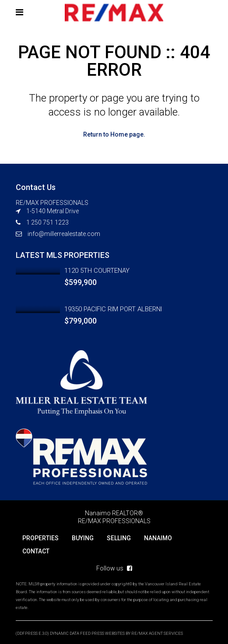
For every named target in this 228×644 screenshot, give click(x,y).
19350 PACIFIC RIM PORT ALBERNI (113, 309)
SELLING (119, 538)
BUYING (83, 538)
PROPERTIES (40, 538)
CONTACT (36, 551)
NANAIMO (158, 538)
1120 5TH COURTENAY (97, 271)
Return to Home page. (114, 134)
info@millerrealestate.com (64, 234)
